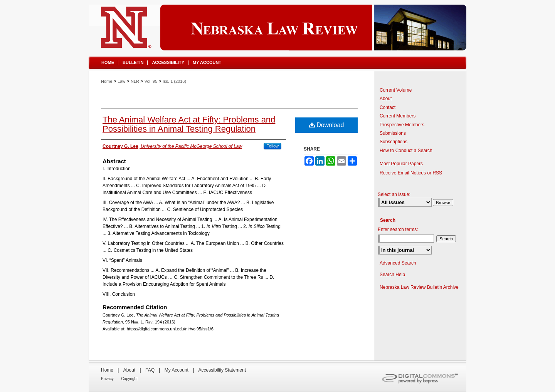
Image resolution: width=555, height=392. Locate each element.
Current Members (398, 116)
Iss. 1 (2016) (174, 81)
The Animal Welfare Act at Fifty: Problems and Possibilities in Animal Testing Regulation (189, 124)
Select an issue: (394, 194)
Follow (272, 146)
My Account (177, 370)
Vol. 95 (151, 81)
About (386, 99)
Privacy (107, 379)
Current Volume (396, 90)
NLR (135, 81)
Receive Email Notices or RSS (411, 173)
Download (327, 125)
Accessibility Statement (222, 370)
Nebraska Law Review (277, 28)
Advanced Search (398, 263)
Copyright (129, 379)
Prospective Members (402, 125)
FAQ (150, 370)
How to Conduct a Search (406, 151)
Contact (388, 107)
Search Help (392, 275)
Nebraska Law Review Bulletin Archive (419, 287)
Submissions (393, 133)
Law (121, 81)
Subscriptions (394, 142)
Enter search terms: (398, 230)
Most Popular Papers (401, 164)
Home (107, 81)
